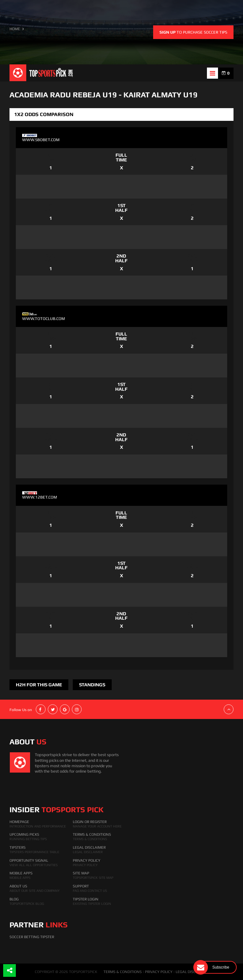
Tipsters (18, 847)
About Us (18, 886)
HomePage (19, 822)
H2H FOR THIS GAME (39, 685)
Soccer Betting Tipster (32, 937)
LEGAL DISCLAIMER (192, 972)
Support (81, 886)
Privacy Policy (87, 860)
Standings (92, 685)
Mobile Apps (21, 873)
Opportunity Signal (29, 860)
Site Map (81, 873)
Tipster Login (86, 899)
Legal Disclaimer (89, 847)
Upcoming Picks (24, 834)
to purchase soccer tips (193, 32)
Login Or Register (90, 822)
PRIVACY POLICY (159, 972)
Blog (14, 899)
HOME (15, 29)
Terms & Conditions (92, 834)
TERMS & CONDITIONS (123, 972)
